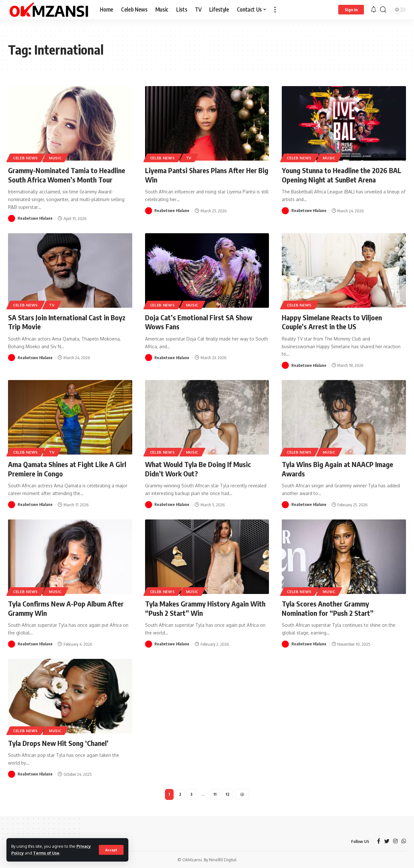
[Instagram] (395, 841)
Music (55, 158)
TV (189, 158)
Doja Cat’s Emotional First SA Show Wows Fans (199, 322)
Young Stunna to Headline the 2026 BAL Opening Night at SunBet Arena (341, 175)
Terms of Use (46, 853)
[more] (275, 10)
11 (215, 794)
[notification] (374, 10)
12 (228, 794)
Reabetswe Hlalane (35, 218)
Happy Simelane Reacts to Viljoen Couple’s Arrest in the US (332, 322)
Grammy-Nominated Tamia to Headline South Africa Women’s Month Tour (66, 175)
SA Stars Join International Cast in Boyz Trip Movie (67, 322)
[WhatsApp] (404, 841)
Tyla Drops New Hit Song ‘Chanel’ (58, 743)
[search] (383, 10)
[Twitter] (387, 841)
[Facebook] (379, 841)
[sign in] (351, 10)
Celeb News (26, 158)
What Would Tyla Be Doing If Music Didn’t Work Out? (198, 469)
